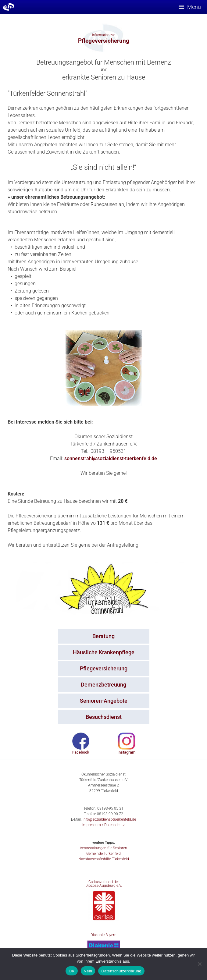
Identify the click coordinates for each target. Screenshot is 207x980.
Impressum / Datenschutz (104, 825)
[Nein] (199, 964)
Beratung (104, 636)
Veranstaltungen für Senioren (104, 848)
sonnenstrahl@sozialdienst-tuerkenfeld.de (111, 458)
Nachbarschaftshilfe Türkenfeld (104, 859)
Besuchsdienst (104, 717)
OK (71, 971)
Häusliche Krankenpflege (104, 652)
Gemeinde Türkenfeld (104, 854)
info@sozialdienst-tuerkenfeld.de (109, 819)
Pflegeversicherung (104, 668)
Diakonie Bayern (104, 935)
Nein (88, 971)
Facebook (81, 752)
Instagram (126, 752)
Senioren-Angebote (104, 701)
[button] (69, 40)
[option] (104, 38)
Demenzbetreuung (104, 685)
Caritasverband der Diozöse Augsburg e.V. (104, 884)
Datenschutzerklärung (121, 971)
